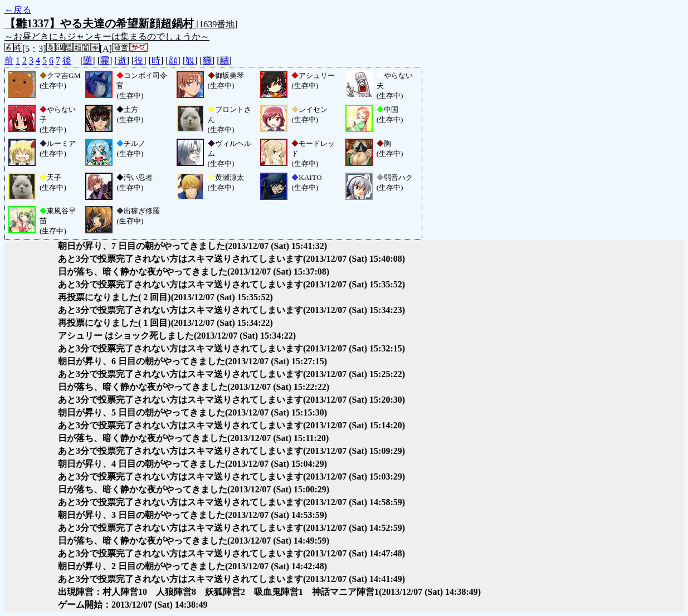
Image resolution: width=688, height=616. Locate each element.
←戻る (18, 10)
